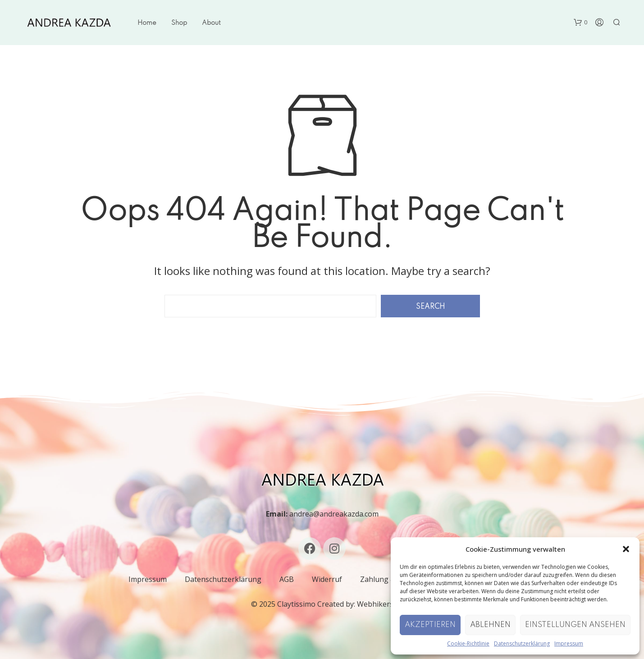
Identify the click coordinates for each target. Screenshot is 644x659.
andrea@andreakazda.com (334, 514)
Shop (179, 23)
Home (147, 23)
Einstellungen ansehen (575, 625)
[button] (626, 549)
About (211, 23)
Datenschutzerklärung (522, 643)
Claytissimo (296, 604)
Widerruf (327, 579)
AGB (287, 579)
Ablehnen (490, 625)
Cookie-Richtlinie (468, 643)
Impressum (569, 643)
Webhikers (375, 604)
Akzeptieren (430, 625)
